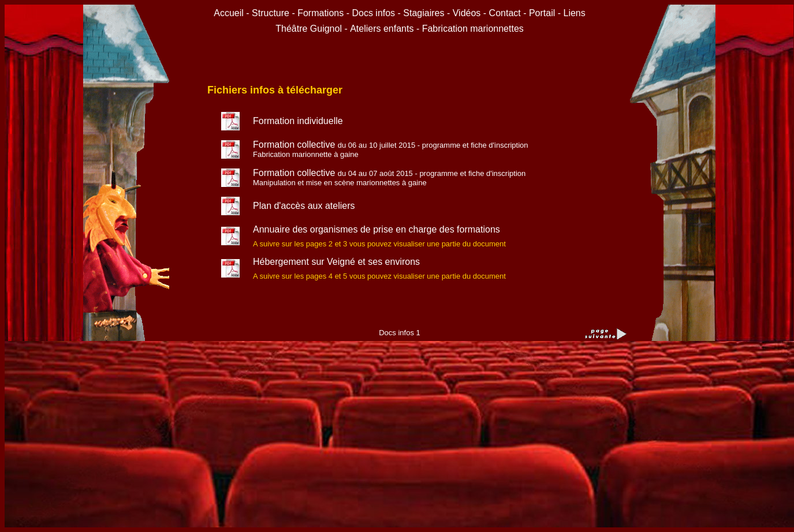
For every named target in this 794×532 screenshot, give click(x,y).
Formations (320, 13)
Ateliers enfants (383, 29)
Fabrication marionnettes (473, 29)
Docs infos (374, 13)
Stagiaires (424, 13)
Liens (575, 13)
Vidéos (467, 13)
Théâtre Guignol (309, 29)
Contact (505, 13)
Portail (542, 13)
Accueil (230, 13)
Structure (271, 13)
